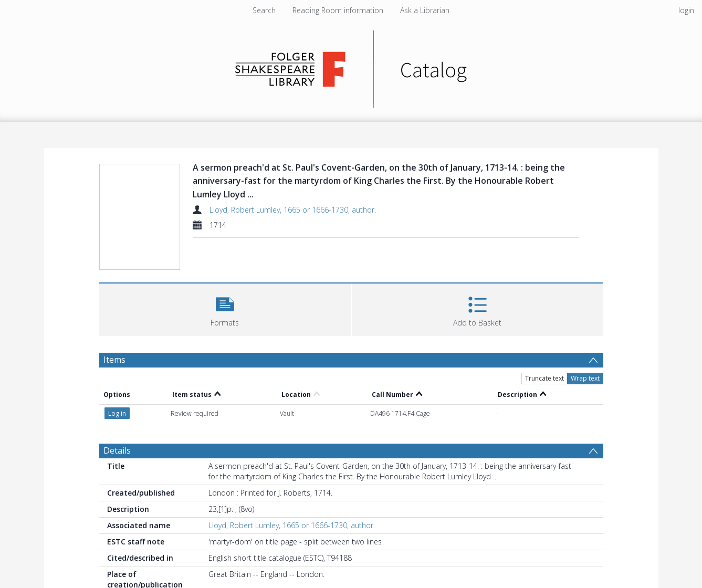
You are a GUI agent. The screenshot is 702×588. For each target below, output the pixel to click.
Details (117, 450)
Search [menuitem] (264, 10)
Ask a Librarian (425, 10)
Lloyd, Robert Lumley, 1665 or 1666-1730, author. (293, 210)
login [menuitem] (686, 10)
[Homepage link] (351, 66)
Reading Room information (338, 10)
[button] (225, 308)
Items (114, 360)
